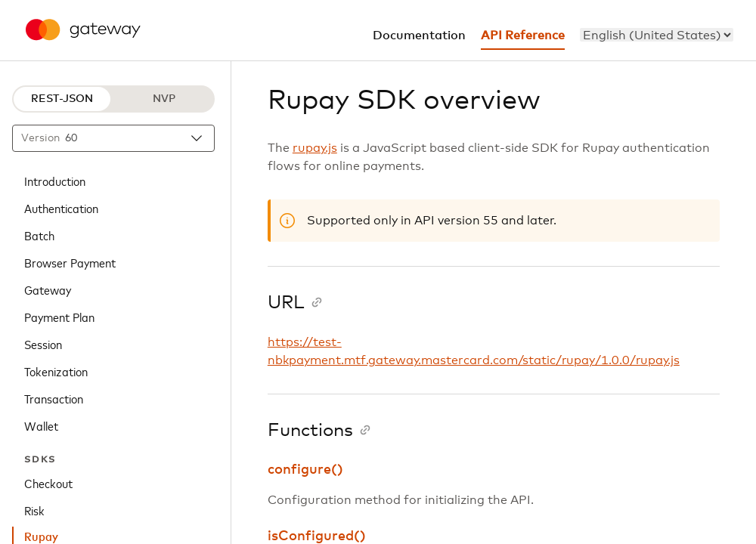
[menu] (657, 35)
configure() (305, 470)
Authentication (61, 208)
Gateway (48, 289)
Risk (34, 510)
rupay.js (315, 148)
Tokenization (56, 371)
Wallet (41, 425)
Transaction (54, 398)
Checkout (48, 483)
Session (43, 344)
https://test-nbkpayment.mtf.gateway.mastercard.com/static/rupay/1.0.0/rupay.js (474, 351)
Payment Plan (59, 317)
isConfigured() (317, 536)
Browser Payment (70, 262)
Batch (39, 235)
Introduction (55, 181)
